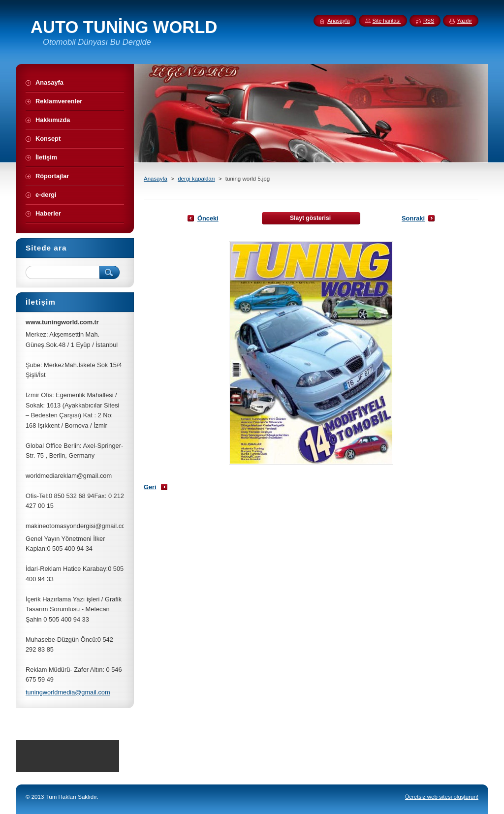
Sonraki (413, 218)
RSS (429, 21)
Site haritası (387, 21)
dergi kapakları (196, 179)
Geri (150, 487)
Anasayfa (156, 179)
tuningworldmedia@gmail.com (68, 692)
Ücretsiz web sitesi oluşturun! (442, 797)
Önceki (208, 218)
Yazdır (464, 21)
